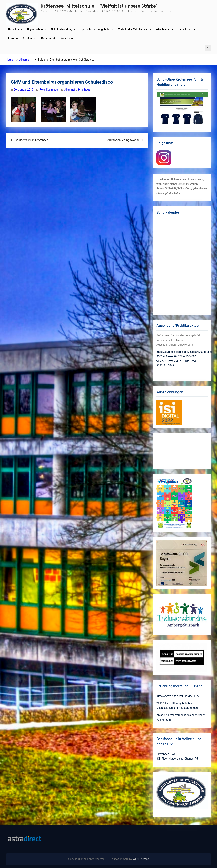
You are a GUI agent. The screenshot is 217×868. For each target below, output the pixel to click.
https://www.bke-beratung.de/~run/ (178, 696)
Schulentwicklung (62, 29)
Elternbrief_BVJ (166, 754)
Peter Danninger (49, 90)
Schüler (28, 39)
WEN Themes (141, 859)
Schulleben (185, 29)
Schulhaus (84, 90)
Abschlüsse (163, 29)
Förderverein (48, 39)
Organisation (35, 29)
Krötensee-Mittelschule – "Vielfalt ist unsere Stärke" (99, 6)
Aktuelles (13, 29)
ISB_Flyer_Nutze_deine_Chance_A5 (177, 759)
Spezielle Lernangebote (95, 29)
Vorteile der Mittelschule (133, 29)
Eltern (11, 39)
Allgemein (70, 90)
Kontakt (65, 39)
